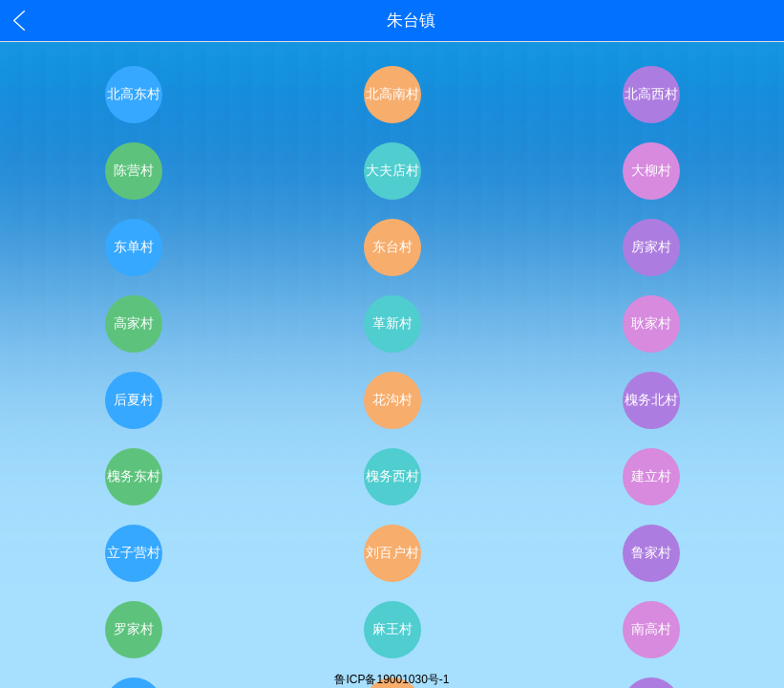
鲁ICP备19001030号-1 (392, 679)
